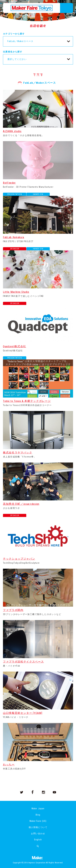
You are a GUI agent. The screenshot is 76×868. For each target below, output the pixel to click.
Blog (38, 815)
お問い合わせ (38, 833)
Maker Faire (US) (38, 821)
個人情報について (38, 827)
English (38, 840)
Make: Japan (38, 809)
